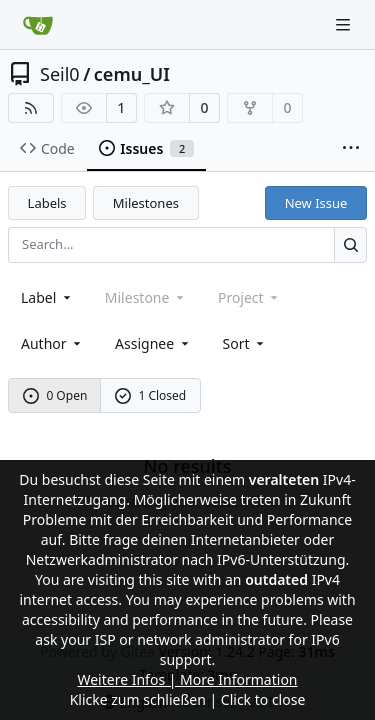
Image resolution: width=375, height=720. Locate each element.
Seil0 (60, 74)
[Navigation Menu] (345, 24)
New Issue (316, 203)
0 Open (55, 395)
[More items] (351, 149)
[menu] (245, 343)
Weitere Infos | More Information (187, 679)
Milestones (146, 203)
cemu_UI (132, 74)
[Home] (38, 25)
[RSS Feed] (31, 108)
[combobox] (47, 297)
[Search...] (350, 244)
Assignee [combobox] (153, 343)
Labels (47, 203)
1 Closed (151, 395)
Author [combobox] (52, 343)
